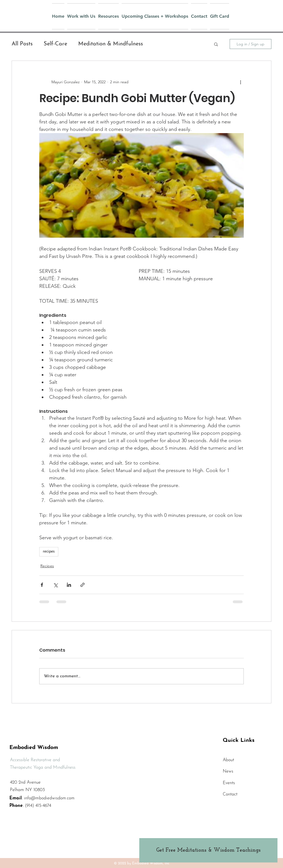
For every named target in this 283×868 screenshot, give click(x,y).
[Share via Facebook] (42, 585)
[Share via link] (82, 585)
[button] (216, 44)
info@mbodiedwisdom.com (49, 798)
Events (229, 783)
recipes (49, 552)
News (228, 771)
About (228, 760)
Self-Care (55, 44)
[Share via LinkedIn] (69, 585)
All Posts (22, 44)
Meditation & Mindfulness (111, 44)
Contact (230, 794)
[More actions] (240, 82)
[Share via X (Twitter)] (55, 585)
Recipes (47, 566)
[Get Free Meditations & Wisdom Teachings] (208, 850)
